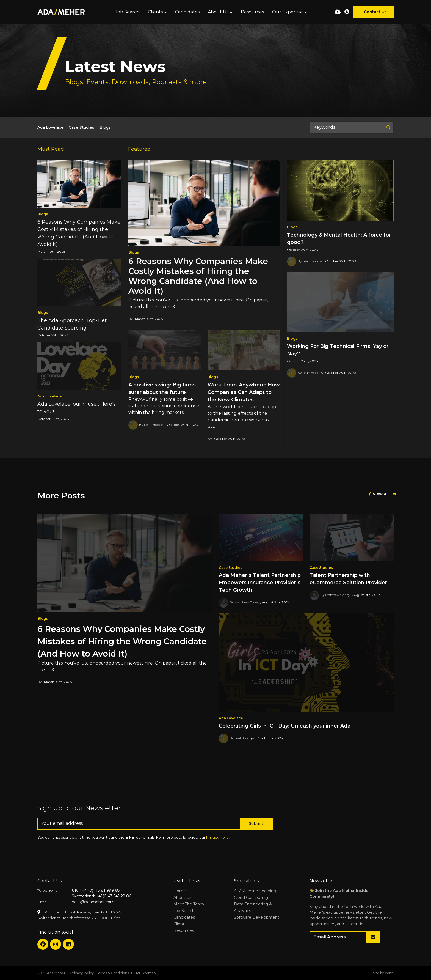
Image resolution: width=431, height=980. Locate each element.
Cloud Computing (251, 897)
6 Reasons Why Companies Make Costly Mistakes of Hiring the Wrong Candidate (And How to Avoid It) (198, 276)
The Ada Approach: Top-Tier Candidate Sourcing (72, 324)
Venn (389, 973)
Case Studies (81, 127)
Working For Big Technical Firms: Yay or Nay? (338, 350)
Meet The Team (189, 904)
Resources (252, 12)
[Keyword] (347, 127)
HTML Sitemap (143, 973)
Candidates (187, 12)
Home (180, 891)
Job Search (127, 12)
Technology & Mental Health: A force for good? (339, 239)
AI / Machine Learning (255, 891)
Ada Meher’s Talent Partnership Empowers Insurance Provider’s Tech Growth (260, 583)
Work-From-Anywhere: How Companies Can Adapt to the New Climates (244, 392)
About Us (218, 12)
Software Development (257, 917)
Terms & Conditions (112, 973)
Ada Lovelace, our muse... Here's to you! (77, 408)
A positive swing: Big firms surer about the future (162, 389)
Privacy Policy (218, 837)
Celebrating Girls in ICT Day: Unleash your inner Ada (285, 726)
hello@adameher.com (93, 902)
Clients (155, 12)
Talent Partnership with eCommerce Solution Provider (348, 579)
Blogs (105, 127)
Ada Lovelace (50, 127)
